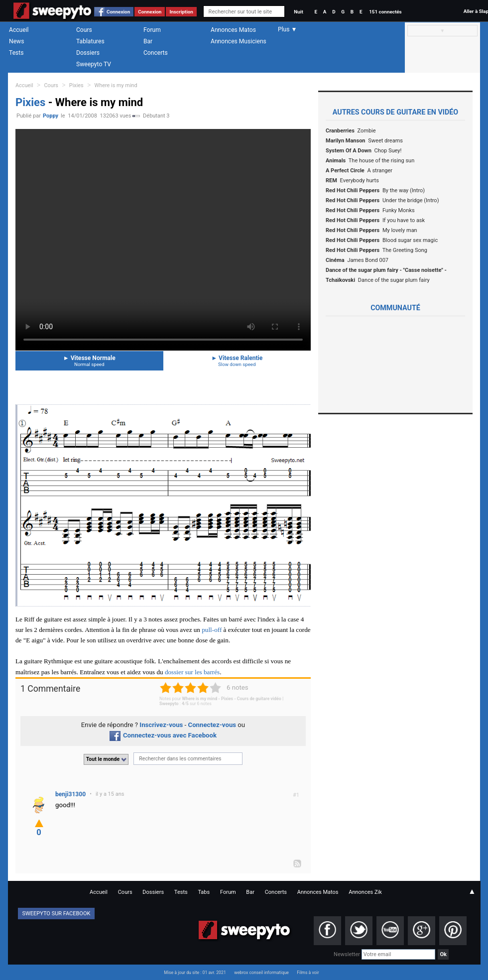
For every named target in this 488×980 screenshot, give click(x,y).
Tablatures (90, 41)
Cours (84, 30)
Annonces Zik (365, 892)
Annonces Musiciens (239, 41)
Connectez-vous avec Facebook (163, 735)
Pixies (76, 85)
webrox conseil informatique (261, 973)
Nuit (298, 12)
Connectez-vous (212, 725)
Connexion (118, 12)
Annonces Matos (233, 30)
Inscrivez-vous (161, 725)
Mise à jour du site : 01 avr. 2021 (195, 973)
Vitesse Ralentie (237, 361)
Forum (152, 30)
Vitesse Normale (89, 361)
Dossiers (88, 53)
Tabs (204, 892)
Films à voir (308, 973)
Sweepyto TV (94, 64)
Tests (16, 53)
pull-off (212, 630)
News (16, 41)
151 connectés (385, 12)
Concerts (156, 53)
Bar (148, 41)
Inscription (181, 12)
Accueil (19, 30)
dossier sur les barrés (192, 672)
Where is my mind (116, 85)
